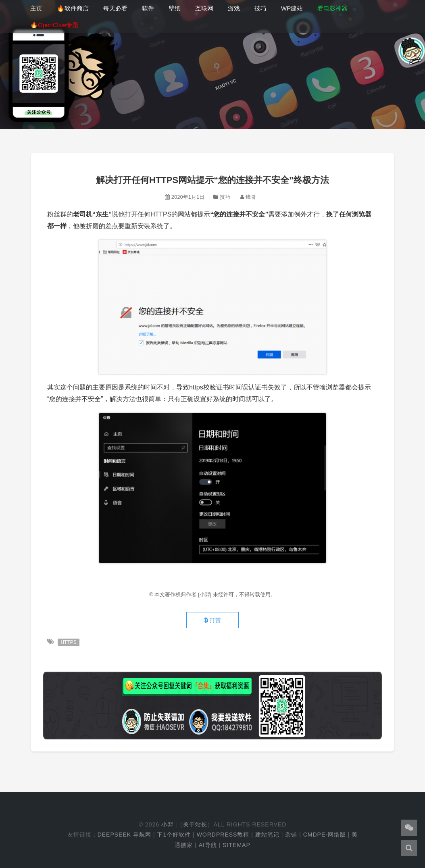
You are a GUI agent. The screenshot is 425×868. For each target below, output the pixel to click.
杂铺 (291, 835)
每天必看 (115, 8)
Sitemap (236, 845)
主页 (36, 8)
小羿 (167, 824)
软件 (148, 8)
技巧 (260, 8)
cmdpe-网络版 (325, 835)
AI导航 (208, 845)
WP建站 (292, 8)
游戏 (234, 8)
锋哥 (251, 197)
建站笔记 (267, 835)
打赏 (212, 620)
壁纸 (175, 8)
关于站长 (195, 824)
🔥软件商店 (73, 8)
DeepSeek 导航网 (124, 835)
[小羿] (205, 594)
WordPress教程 (223, 835)
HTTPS (68, 642)
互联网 (204, 8)
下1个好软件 (174, 835)
